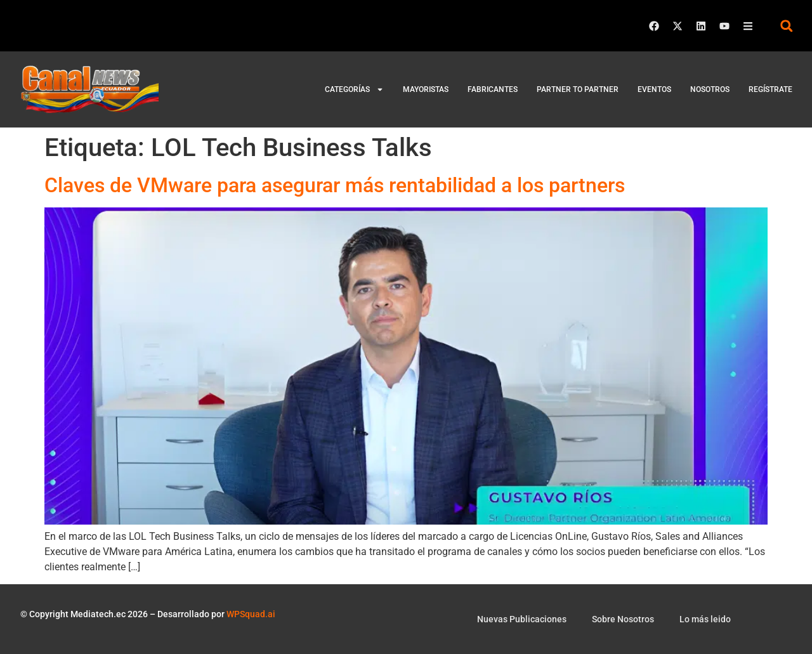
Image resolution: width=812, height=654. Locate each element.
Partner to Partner (578, 89)
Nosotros (710, 89)
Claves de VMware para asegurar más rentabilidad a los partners (335, 185)
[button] (786, 26)
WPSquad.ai (251, 614)
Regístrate (770, 89)
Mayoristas (426, 89)
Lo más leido (705, 619)
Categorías (354, 89)
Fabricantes (493, 89)
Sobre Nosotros (623, 619)
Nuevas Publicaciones (522, 619)
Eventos (654, 89)
